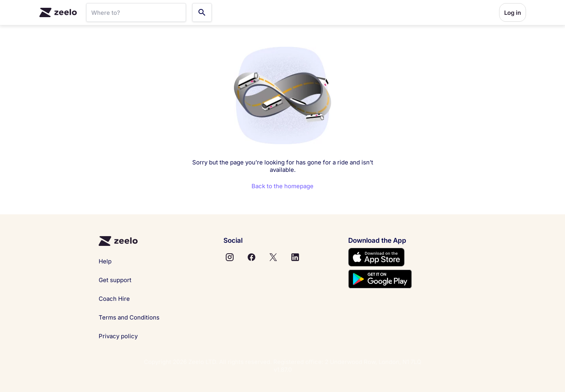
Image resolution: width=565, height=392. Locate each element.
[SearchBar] (136, 12)
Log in (513, 13)
